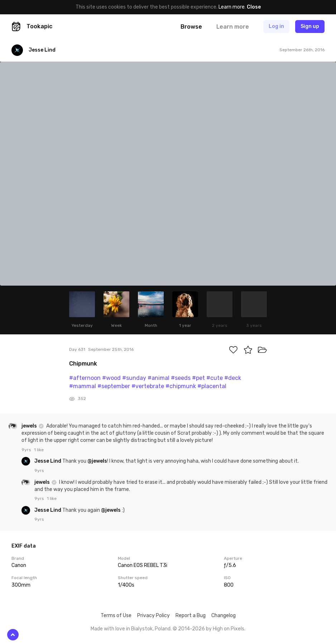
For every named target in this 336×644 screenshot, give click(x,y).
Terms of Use (116, 616)
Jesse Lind (48, 461)
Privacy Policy (153, 616)
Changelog (224, 616)
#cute (215, 378)
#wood (111, 378)
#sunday (134, 378)
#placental (212, 386)
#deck (233, 378)
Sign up (310, 26)
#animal (159, 378)
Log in (276, 26)
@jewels (97, 461)
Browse (191, 27)
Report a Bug (191, 616)
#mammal (83, 386)
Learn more (232, 7)
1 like (39, 450)
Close (254, 7)
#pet (198, 378)
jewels (30, 426)
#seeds (181, 378)
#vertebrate (148, 386)
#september (114, 386)
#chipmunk (181, 386)
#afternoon (85, 378)
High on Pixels (229, 629)
